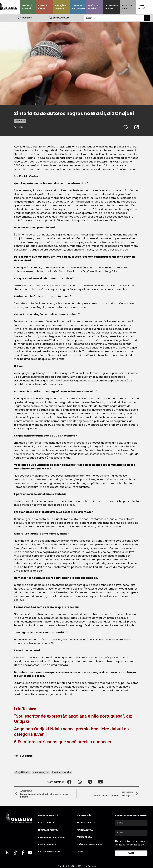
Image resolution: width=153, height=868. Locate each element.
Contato (81, 852)
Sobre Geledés (142, 7)
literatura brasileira (62, 772)
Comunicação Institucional (78, 7)
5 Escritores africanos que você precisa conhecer (63, 742)
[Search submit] (147, 18)
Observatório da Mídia (112, 7)
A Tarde (28, 756)
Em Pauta (20, 120)
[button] (69, 782)
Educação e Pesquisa (61, 7)
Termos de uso (84, 837)
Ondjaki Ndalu (22, 772)
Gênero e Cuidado (43, 7)
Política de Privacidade (89, 844)
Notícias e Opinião (93, 7)
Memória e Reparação (27, 7)
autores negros (41, 772)
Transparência (85, 830)
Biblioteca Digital (127, 7)
